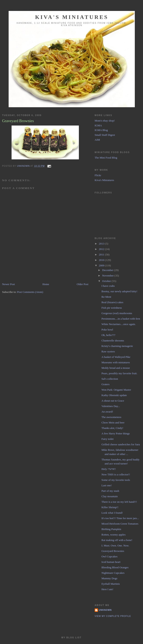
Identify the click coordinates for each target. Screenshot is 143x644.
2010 (102, 260)
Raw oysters (108, 351)
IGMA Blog (101, 130)
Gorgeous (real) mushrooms (117, 313)
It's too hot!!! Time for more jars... (120, 518)
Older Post (83, 284)
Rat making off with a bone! (117, 540)
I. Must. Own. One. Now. (115, 545)
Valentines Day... (111, 406)
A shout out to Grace (113, 401)
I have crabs (108, 286)
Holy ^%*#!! (109, 469)
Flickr (98, 175)
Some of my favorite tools (116, 480)
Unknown (105, 610)
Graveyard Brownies (113, 551)
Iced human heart (111, 562)
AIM (97, 140)
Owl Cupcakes (109, 556)
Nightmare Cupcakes (113, 573)
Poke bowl (107, 330)
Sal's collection (110, 379)
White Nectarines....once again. (119, 324)
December (108, 270)
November (108, 276)
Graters (105, 384)
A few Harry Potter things (115, 433)
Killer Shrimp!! (110, 507)
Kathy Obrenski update (114, 395)
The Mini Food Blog (106, 158)
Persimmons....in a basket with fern (121, 319)
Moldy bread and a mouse (116, 368)
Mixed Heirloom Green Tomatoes (120, 524)
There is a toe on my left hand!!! (119, 502)
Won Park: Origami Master (116, 390)
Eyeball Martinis (111, 584)
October (107, 281)
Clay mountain (109, 496)
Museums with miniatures (116, 362)
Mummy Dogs (109, 578)
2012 (102, 249)
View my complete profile (113, 616)
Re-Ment (106, 297)
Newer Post (8, 284)
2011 (102, 255)
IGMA (98, 125)
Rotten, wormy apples (113, 535)
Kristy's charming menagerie (117, 346)
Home (46, 284)
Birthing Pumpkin (111, 529)
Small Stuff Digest (105, 135)
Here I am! (107, 589)
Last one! (107, 485)
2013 (102, 244)
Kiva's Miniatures (72, 17)
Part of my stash (110, 491)
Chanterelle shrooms (113, 341)
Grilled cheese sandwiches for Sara (121, 444)
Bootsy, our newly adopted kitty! (119, 291)
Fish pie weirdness (112, 308)
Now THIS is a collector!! (116, 474)
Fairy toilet (107, 439)
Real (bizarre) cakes (112, 302)
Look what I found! (112, 513)
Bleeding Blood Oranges (115, 567)
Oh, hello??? (108, 335)
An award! (107, 412)
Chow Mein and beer (113, 423)
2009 (102, 265)
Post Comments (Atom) (30, 292)
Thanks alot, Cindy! (112, 428)
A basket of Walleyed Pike (116, 357)
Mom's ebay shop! (105, 121)
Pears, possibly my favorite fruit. (119, 373)
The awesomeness (111, 417)
